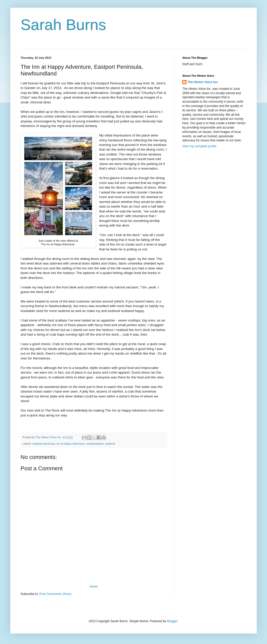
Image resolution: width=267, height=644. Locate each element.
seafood (110, 444)
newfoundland (95, 444)
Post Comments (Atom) (55, 594)
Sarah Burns (63, 25)
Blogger (172, 621)
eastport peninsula (44, 444)
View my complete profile (199, 146)
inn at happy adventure (71, 444)
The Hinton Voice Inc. (203, 82)
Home (94, 587)
